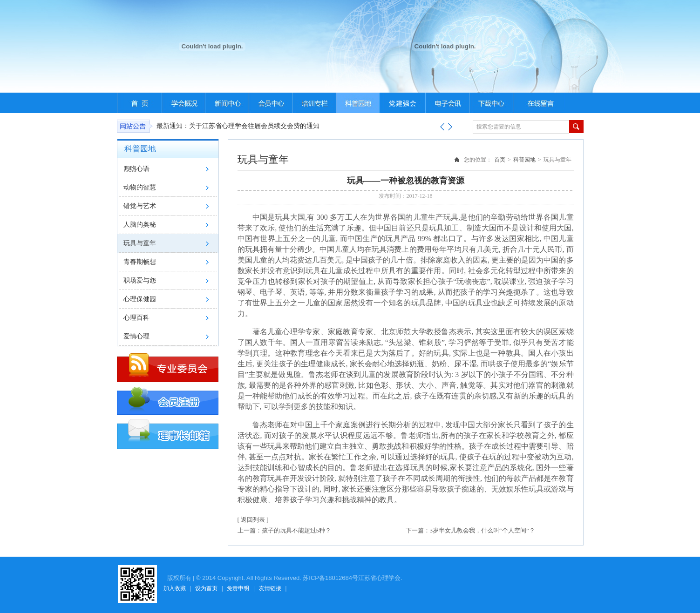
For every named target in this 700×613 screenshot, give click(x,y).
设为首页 (206, 588)
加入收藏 (175, 588)
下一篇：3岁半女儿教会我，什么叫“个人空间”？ (470, 530)
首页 (500, 160)
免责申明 (238, 588)
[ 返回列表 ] (253, 520)
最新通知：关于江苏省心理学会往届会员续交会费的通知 (238, 126)
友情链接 (270, 588)
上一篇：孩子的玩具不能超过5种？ (285, 530)
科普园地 (524, 160)
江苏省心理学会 (379, 578)
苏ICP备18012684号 (330, 578)
